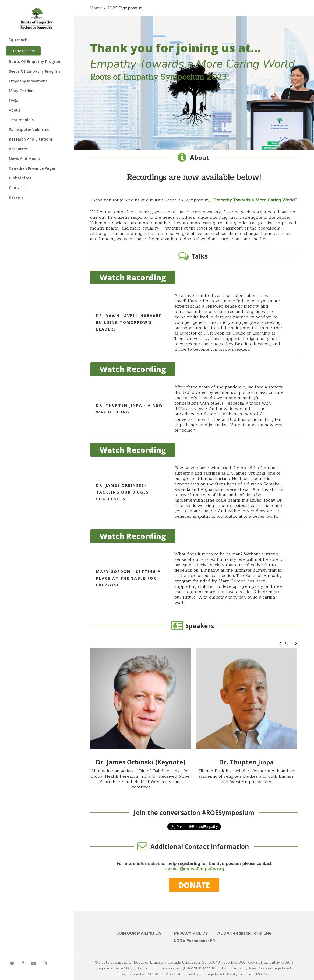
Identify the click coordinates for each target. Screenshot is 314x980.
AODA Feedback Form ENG (245, 933)
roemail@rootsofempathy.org (194, 869)
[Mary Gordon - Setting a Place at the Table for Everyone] (194, 578)
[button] (140, 699)
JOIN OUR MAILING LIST (140, 933)
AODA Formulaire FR (194, 941)
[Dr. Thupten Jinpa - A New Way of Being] (194, 409)
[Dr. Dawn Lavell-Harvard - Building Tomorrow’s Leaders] (194, 322)
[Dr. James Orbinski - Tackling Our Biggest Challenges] (194, 492)
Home (96, 8)
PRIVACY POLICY (191, 933)
